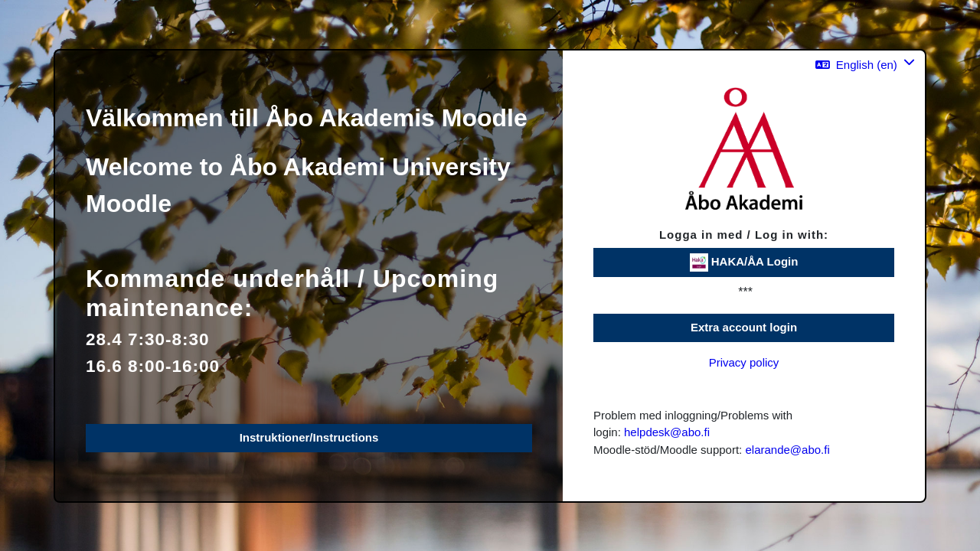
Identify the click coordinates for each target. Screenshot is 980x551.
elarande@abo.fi (787, 450)
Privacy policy (744, 362)
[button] (865, 65)
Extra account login (744, 327)
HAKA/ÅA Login (744, 262)
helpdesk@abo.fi (667, 432)
